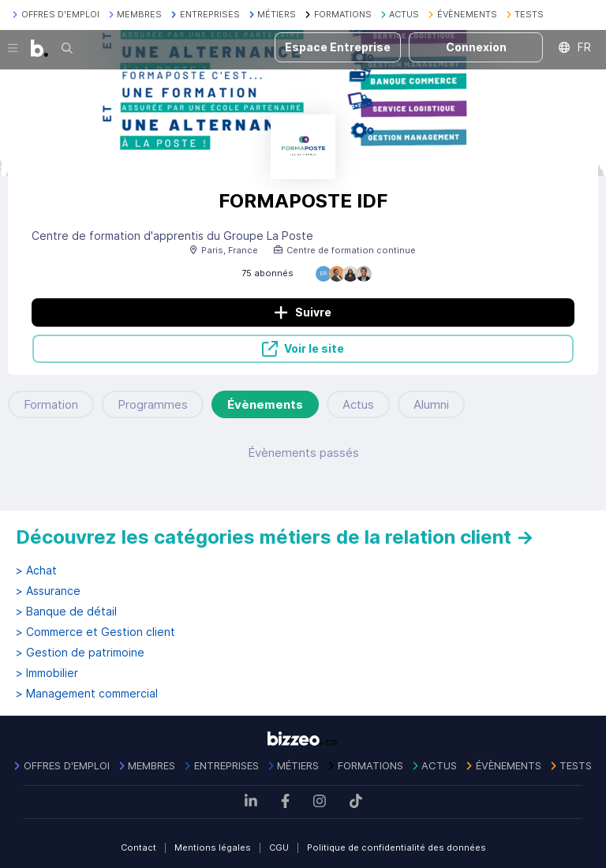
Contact (138, 847)
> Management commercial (87, 694)
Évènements (265, 404)
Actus (358, 404)
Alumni (431, 404)
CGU (279, 847)
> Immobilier (47, 673)
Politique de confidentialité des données (397, 847)
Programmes (153, 404)
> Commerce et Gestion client (95, 632)
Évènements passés (303, 453)
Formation (51, 404)
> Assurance (48, 591)
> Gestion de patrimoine (80, 653)
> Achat (36, 571)
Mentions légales (213, 847)
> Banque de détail (66, 612)
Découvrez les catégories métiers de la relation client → (275, 537)
